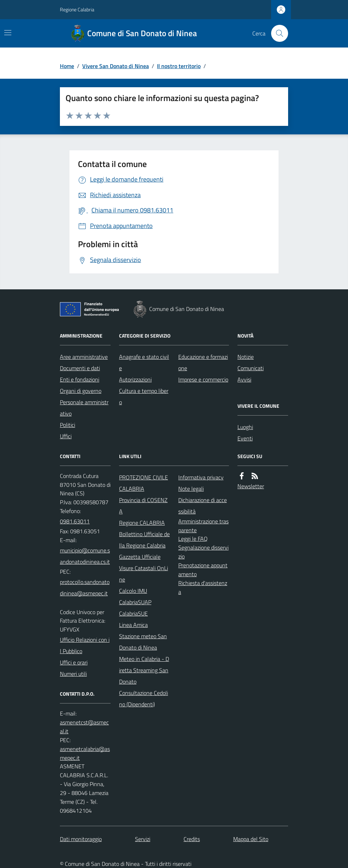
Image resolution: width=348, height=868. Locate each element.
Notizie (246, 357)
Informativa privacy (201, 477)
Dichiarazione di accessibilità (203, 506)
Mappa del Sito (251, 839)
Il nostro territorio (179, 66)
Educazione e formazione (203, 362)
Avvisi (244, 379)
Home (67, 66)
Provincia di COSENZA (143, 506)
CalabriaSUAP (135, 602)
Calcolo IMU (133, 591)
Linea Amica (133, 625)
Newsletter (251, 486)
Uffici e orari (74, 662)
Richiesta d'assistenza (203, 587)
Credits (192, 839)
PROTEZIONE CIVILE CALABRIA (144, 483)
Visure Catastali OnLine (144, 574)
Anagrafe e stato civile (144, 362)
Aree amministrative (84, 357)
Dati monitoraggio (81, 839)
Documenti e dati (80, 368)
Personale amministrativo (84, 408)
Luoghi (245, 427)
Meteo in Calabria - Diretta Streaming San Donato (144, 670)
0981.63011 (75, 521)
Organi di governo (81, 391)
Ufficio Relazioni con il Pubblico (85, 645)
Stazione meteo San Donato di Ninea (143, 642)
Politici (68, 425)
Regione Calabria (77, 9)
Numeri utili (73, 674)
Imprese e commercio (203, 379)
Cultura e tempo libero (144, 396)
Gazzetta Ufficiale (140, 557)
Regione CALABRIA (142, 523)
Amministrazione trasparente (203, 526)
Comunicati (251, 368)
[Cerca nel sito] (277, 33)
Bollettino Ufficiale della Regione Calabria (144, 540)
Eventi (245, 438)
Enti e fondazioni (80, 379)
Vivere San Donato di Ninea (116, 66)
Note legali (191, 489)
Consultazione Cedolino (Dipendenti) (144, 699)
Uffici (66, 436)
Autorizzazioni (135, 379)
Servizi (143, 839)
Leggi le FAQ (193, 539)
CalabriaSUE (133, 613)
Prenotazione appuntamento (203, 570)
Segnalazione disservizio (203, 552)
